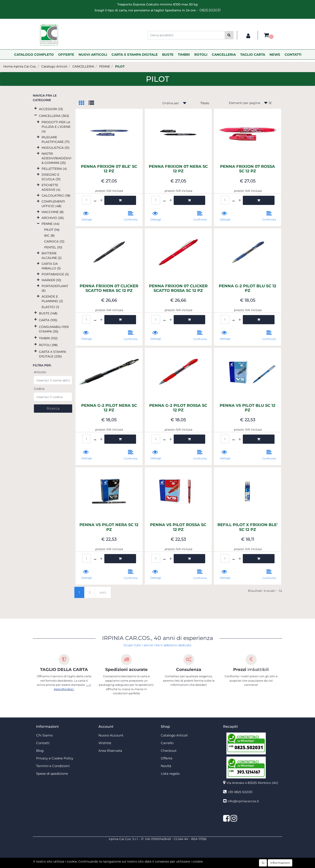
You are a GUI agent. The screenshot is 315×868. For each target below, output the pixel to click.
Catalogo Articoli (54, 66)
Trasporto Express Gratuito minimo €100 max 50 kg (157, 4)
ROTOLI (201, 55)
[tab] (84, 103)
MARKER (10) (51, 280)
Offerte (167, 758)
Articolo (40, 372)
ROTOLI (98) (48, 345)
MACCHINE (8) (53, 212)
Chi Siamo (44, 735)
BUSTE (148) (48, 313)
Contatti (43, 743)
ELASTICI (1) (50, 307)
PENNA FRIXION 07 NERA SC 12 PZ (178, 169)
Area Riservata (110, 751)
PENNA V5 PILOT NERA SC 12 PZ (109, 527)
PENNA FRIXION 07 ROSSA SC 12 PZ (248, 169)
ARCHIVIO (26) (53, 218)
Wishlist (105, 743)
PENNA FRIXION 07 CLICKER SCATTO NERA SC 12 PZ (109, 288)
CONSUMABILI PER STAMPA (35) (54, 329)
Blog (40, 751)
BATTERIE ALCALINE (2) (52, 256)
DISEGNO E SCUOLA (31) (51, 177)
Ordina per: (171, 103)
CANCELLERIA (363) (54, 116)
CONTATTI (293, 55)
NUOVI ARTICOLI (93, 55)
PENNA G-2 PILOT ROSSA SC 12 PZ (178, 408)
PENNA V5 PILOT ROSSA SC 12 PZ (178, 527)
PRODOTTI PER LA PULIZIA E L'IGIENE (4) (56, 127)
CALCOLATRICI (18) (56, 196)
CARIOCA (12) (54, 241)
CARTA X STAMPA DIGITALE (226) (52, 354)
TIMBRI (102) (48, 338)
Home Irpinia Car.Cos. (20, 66)
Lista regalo (170, 774)
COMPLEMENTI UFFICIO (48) (53, 204)
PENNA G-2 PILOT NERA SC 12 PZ (109, 408)
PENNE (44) (51, 224)
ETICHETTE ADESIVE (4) (51, 187)
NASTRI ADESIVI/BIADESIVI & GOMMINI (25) (56, 158)
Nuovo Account (111, 735)
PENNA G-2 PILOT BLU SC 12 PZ (248, 288)
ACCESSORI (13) (51, 109)
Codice (39, 389)
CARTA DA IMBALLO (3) (51, 266)
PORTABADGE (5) (55, 274)
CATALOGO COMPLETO (34, 55)
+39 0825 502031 (240, 792)
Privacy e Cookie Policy (55, 758)
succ (103, 592)
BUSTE (168, 55)
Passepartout (167, 861)
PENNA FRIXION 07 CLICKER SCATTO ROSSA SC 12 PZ (178, 288)
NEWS (275, 55)
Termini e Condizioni (53, 766)
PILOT (120, 66)
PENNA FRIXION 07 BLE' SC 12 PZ (109, 169)
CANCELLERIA (224, 55)
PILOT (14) (52, 230)
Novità (166, 766)
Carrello (167, 743)
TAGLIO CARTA (253, 55)
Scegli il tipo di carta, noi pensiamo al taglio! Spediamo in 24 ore (145, 10)
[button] (229, 35)
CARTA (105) (48, 320)
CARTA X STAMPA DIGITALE (135, 55)
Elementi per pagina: (245, 103)
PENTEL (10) (53, 247)
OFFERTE (66, 55)
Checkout (169, 751)
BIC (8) (49, 236)
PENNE (105, 66)
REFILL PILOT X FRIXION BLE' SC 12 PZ (248, 527)
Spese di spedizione (52, 774)
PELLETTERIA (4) (54, 169)
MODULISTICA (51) (56, 148)
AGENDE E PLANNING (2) (52, 299)
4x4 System (141, 866)
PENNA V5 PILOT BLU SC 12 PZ (248, 408)
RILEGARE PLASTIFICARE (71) (56, 139)
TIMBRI (184, 55)
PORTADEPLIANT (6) (55, 288)
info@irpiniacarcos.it (243, 801)
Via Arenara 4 (252, 783)
